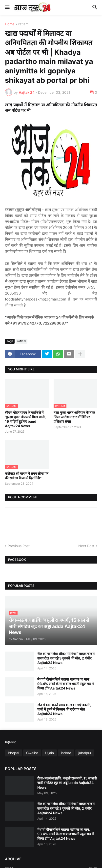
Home (10, 24)
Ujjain (50, 753)
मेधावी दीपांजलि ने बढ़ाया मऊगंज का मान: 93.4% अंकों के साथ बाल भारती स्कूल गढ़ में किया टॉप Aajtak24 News (65, 684)
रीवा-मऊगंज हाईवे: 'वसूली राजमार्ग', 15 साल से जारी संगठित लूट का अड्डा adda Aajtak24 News (67, 783)
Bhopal (13, 753)
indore (66, 753)
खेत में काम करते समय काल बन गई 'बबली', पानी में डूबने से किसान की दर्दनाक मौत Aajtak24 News (64, 709)
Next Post (86, 546)
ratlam (23, 24)
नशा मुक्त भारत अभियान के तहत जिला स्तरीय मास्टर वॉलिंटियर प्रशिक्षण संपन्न (74, 417)
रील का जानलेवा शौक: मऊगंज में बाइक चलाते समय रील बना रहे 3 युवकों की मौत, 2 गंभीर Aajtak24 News (66, 658)
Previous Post (19, 546)
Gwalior (32, 753)
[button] (7, 7)
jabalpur (85, 753)
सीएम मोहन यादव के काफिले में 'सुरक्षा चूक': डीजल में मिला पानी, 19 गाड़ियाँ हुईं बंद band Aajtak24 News (25, 419)
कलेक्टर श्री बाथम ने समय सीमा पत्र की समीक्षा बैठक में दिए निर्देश (27, 476)
